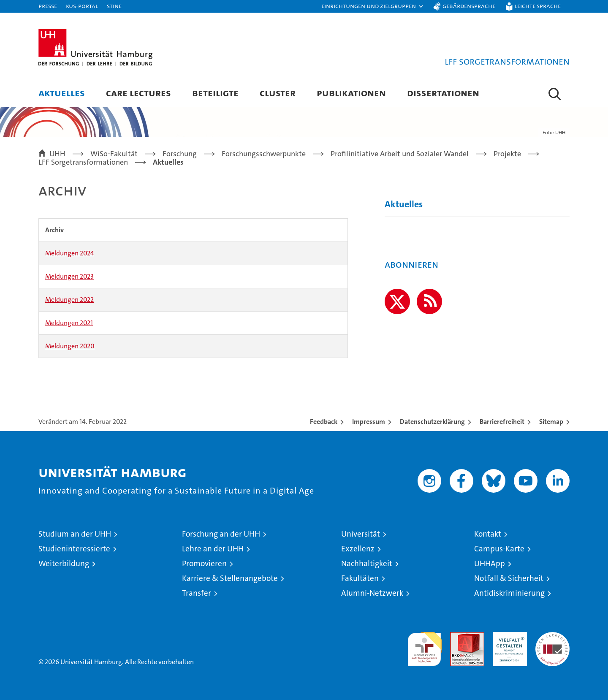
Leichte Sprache (538, 6)
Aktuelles (62, 93)
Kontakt (488, 534)
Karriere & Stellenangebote (230, 578)
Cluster (278, 93)
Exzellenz (358, 549)
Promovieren (204, 563)
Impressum (369, 422)
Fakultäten (360, 578)
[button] (373, 6)
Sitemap (551, 422)
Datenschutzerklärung (432, 422)
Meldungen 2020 (70, 346)
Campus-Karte (499, 549)
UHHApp (490, 563)
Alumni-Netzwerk (372, 593)
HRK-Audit (508, 636)
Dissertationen (443, 93)
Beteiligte (215, 93)
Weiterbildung (64, 563)
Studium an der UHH (75, 534)
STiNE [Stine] (114, 6)
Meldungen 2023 (69, 276)
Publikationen (351, 93)
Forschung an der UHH (221, 534)
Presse (48, 6)
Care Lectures (138, 93)
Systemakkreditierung (552, 636)
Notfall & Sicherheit (509, 578)
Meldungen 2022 (69, 300)
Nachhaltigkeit (367, 563)
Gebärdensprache (469, 6)
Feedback (324, 422)
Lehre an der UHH (213, 549)
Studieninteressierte (74, 549)
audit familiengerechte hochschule (425, 645)
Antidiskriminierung (509, 593)
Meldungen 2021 (69, 323)
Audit (458, 636)
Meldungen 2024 (70, 253)
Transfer (197, 593)
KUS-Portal (82, 6)
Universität (361, 534)
